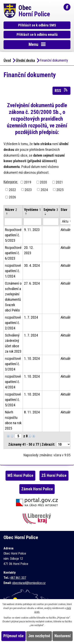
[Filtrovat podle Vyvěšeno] (32, 222)
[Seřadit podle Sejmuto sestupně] (46, 215)
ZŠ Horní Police (54, 476)
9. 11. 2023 (32, 230)
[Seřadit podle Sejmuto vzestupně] (46, 213)
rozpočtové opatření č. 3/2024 (13, 364)
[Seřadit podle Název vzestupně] (7, 213)
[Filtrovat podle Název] (13, 222)
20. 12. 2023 (29, 250)
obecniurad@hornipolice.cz (29, 583)
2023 (28, 190)
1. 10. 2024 (32, 358)
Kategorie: (11, 182)
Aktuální (66, 230)
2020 (43, 182)
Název (11, 210)
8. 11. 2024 (32, 412)
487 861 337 (18, 578)
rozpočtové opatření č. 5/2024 (13, 400)
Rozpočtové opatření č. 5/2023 (13, 235)
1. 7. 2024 (31, 317)
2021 (59, 182)
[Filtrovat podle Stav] (66, 221)
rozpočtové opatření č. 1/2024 (13, 271)
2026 (12, 197)
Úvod (7, 60)
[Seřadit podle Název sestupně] (7, 215)
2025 (60, 190)
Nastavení (63, 636)
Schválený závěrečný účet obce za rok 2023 (13, 343)
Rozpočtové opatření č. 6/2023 (13, 253)
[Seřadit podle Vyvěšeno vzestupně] (26, 213)
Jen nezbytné (39, 636)
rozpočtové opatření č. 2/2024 (13, 323)
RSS (61, 90)
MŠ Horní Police (20, 476)
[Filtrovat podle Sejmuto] (51, 222)
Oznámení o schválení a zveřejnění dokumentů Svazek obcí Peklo (13, 297)
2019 (28, 182)
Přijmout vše (14, 636)
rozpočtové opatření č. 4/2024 (13, 382)
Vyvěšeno (32, 210)
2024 (44, 190)
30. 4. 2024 (32, 265)
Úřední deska (25, 60)
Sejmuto (51, 210)
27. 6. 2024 (32, 283)
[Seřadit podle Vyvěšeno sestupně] (26, 215)
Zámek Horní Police (37, 489)
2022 (12, 190)
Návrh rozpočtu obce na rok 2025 (13, 420)
